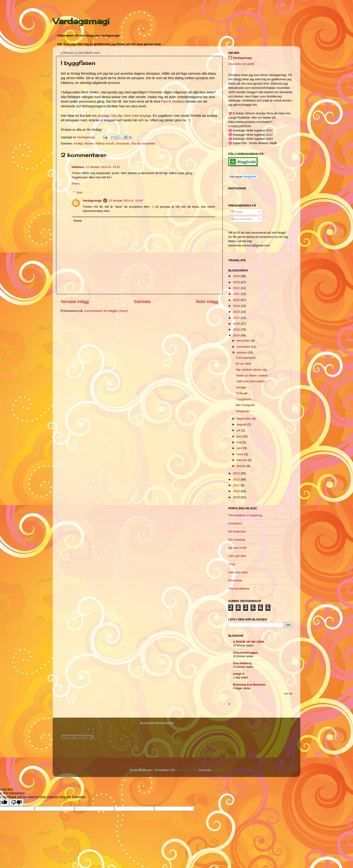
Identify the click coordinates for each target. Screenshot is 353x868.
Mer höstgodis (246, 405)
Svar (79, 192)
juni (239, 436)
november (244, 347)
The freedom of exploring (245, 515)
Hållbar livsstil (105, 144)
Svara (76, 183)
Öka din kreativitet (143, 144)
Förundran (235, 580)
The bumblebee (239, 589)
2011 (237, 485)
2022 (237, 288)
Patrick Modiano (173, 101)
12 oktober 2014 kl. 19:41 (103, 167)
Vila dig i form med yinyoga (131, 116)
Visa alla (288, 694)
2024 (237, 276)
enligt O (239, 674)
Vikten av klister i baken (252, 375)
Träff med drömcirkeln (251, 381)
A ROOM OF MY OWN (249, 642)
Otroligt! (241, 387)
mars (240, 454)
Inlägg (237, 212)
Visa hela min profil (241, 64)
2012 (237, 479)
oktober (242, 352)
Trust (232, 564)
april (240, 448)
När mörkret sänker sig (251, 370)
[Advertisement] (94, 348)
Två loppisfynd (246, 358)
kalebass (78, 167)
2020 (237, 300)
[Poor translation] (16, 803)
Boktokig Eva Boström (249, 685)
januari (242, 466)
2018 (237, 312)
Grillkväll (242, 393)
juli (239, 430)
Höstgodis (243, 411)
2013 (237, 473)
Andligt (78, 144)
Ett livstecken (237, 532)
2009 (237, 497)
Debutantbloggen (246, 653)
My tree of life (237, 548)
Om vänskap (237, 540)
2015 (237, 330)
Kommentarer (242, 219)
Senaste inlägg (75, 302)
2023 (237, 282)
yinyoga (103, 116)
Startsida (142, 302)
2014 (237, 335)
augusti (242, 424)
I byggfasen (244, 399)
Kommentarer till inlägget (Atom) (106, 311)
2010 (237, 491)
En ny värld (244, 364)
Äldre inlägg (207, 302)
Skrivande (122, 144)
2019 (237, 306)
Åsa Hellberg (242, 663)
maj (240, 442)
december (244, 341)
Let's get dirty (237, 556)
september (244, 419)
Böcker (89, 144)
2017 (237, 318)
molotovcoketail (187, 770)
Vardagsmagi (81, 21)
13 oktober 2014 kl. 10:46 (126, 201)
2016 (237, 324)
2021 (237, 294)
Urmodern (235, 523)
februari (242, 460)
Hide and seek (238, 572)
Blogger (218, 770)
